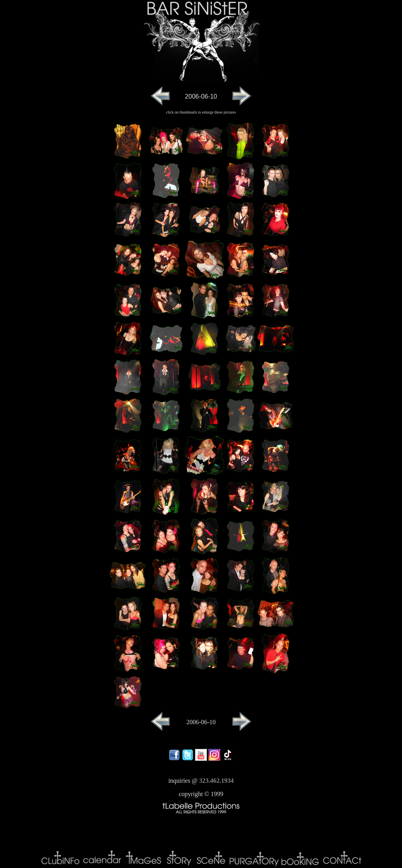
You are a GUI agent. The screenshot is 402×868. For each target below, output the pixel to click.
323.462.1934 (216, 781)
